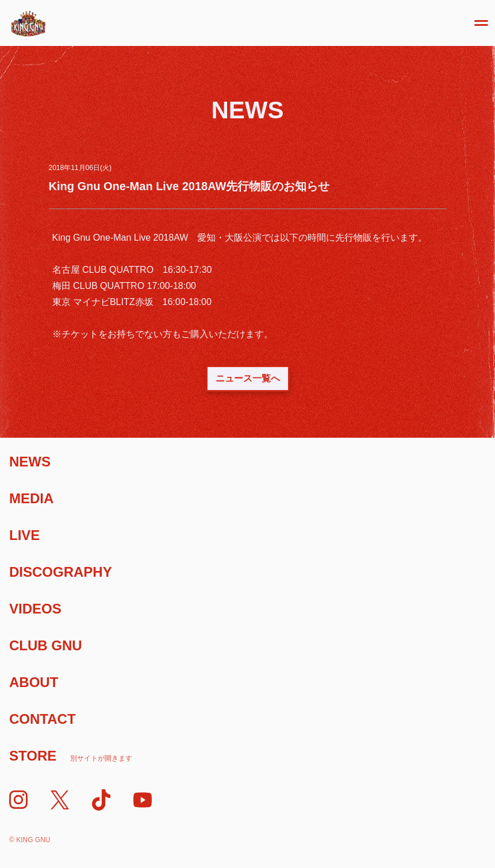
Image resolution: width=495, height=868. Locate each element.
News (30, 462)
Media (31, 498)
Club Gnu (46, 645)
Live (24, 535)
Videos (35, 609)
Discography (61, 572)
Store (71, 756)
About (34, 682)
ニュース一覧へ (248, 378)
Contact (43, 719)
